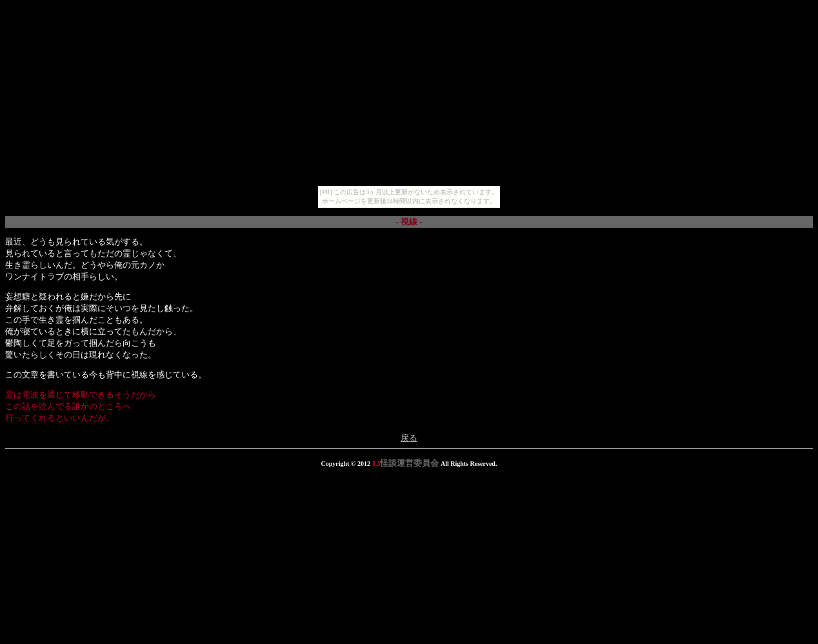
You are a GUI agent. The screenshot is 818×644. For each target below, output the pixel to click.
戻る (409, 438)
